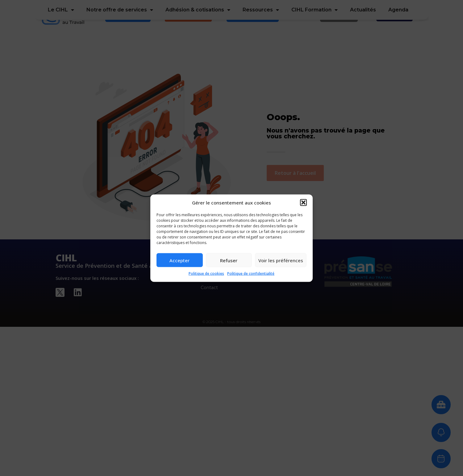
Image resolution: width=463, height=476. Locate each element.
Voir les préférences (281, 260)
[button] (303, 202)
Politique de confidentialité (251, 274)
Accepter (179, 260)
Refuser (229, 260)
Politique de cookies (206, 274)
